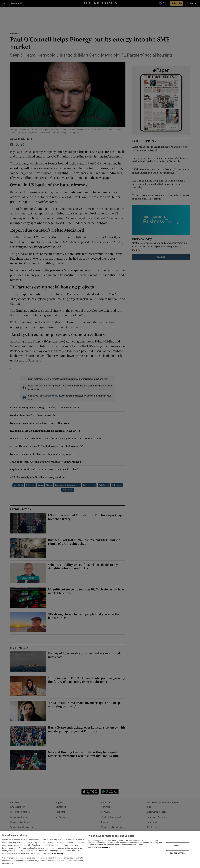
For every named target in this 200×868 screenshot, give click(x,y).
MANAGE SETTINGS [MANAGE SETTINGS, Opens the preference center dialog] (178, 853)
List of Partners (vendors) (99, 848)
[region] (100, 850)
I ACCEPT (178, 845)
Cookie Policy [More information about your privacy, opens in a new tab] (58, 853)
